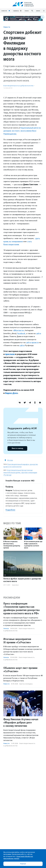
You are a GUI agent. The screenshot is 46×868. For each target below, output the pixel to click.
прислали (10, 354)
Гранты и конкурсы (26, 684)
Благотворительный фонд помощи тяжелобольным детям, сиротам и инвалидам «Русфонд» (20, 473)
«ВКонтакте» (19, 330)
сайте (38, 333)
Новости (7, 27)
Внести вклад (17, 448)
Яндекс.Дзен (11, 393)
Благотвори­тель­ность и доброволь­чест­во (18, 86)
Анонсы (6, 628)
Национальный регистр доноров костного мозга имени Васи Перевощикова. (22, 131)
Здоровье (15, 585)
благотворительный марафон (18, 464)
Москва (10, 460)
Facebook (21, 333)
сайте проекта (32, 342)
